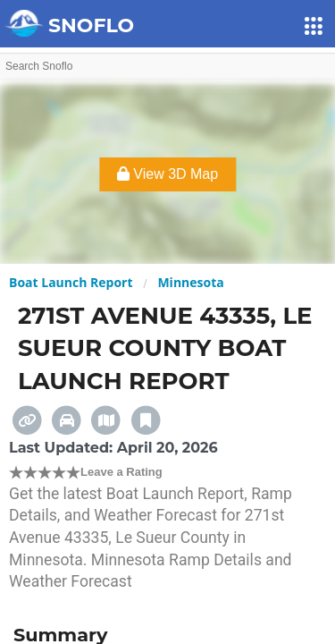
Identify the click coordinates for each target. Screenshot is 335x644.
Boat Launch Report (71, 282)
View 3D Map (167, 174)
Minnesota (190, 282)
